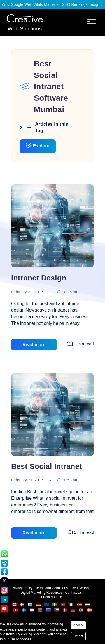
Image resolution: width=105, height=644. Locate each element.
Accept (79, 625)
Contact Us (73, 593)
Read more (34, 345)
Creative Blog (81, 588)
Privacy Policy (22, 588)
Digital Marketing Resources (41, 593)
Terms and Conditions (52, 588)
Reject (78, 636)
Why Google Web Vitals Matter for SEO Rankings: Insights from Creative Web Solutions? (53, 4)
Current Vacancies (53, 597)
